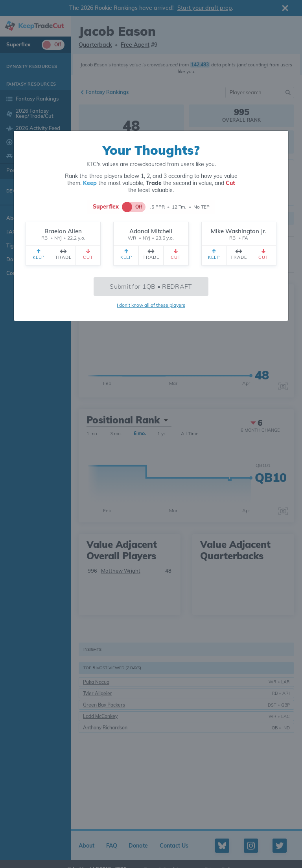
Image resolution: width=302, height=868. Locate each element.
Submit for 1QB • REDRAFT (151, 286)
